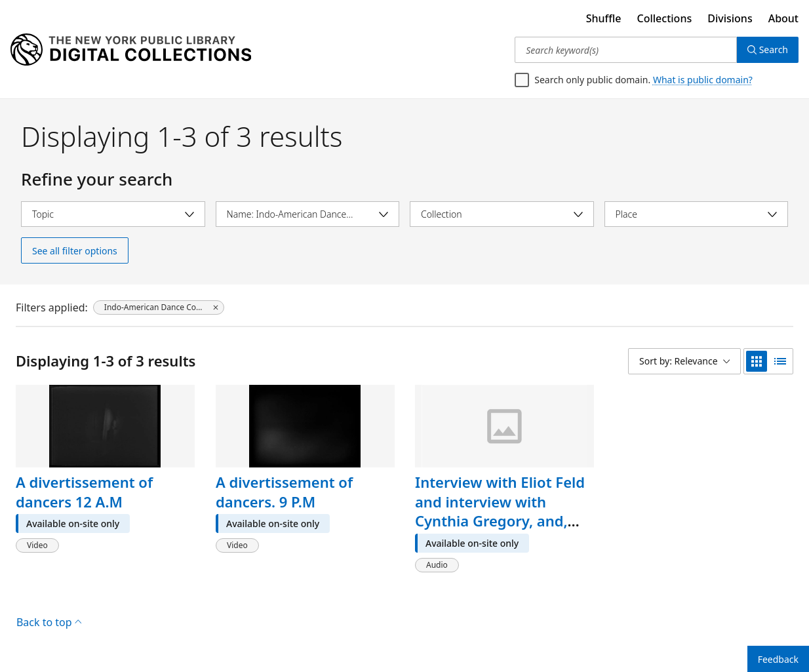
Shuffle (604, 18)
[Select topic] (113, 214)
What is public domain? (703, 80)
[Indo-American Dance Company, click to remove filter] (159, 307)
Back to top (49, 622)
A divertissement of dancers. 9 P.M (284, 492)
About (783, 18)
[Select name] (308, 214)
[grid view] (757, 361)
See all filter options (75, 251)
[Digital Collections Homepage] (131, 50)
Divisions (730, 18)
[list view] (780, 361)
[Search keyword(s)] (625, 50)
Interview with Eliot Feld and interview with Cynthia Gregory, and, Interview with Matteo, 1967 (500, 521)
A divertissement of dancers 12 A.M (84, 492)
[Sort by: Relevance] (684, 361)
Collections (665, 18)
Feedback (778, 659)
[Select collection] (502, 214)
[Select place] (697, 214)
